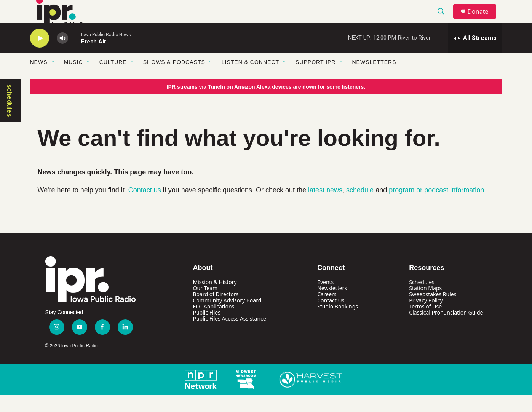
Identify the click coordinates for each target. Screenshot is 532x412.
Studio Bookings (338, 323)
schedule (360, 207)
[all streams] (475, 55)
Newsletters (374, 79)
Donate (483, 20)
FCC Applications (214, 323)
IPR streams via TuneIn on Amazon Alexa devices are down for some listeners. (266, 104)
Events (325, 299)
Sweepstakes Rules (433, 311)
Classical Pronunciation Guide (446, 330)
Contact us (145, 207)
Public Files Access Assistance (230, 336)
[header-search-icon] (445, 20)
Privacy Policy (426, 317)
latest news (325, 207)
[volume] (62, 55)
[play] (40, 55)
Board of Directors (216, 311)
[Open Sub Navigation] (53, 79)
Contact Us (331, 317)
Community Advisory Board (227, 317)
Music (73, 79)
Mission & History (215, 299)
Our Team (205, 305)
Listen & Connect (250, 79)
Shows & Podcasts (174, 79)
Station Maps (425, 305)
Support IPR (316, 79)
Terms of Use (425, 323)
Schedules (422, 299)
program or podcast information (436, 207)
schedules (10, 118)
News (39, 79)
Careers (327, 311)
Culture (113, 79)
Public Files (207, 330)
